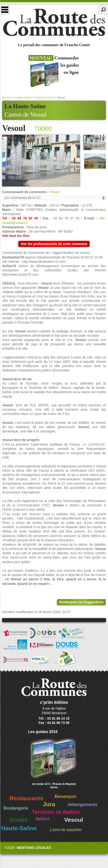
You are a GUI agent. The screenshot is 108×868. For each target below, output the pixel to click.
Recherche (103, 10)
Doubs (19, 820)
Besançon (66, 796)
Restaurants (26, 798)
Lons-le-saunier (66, 830)
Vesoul (55, 192)
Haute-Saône (19, 828)
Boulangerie (16, 808)
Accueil (6, 97)
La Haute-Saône (22, 97)
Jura (49, 804)
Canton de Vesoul (25, 115)
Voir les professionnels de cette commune (54, 244)
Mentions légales (34, 848)
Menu (5, 10)
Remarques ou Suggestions (81, 602)
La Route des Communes (54, 22)
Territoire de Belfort (56, 812)
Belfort (43, 819)
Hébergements (83, 805)
